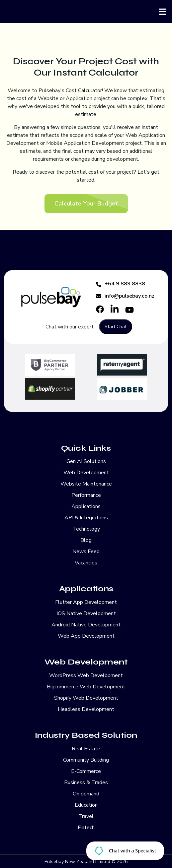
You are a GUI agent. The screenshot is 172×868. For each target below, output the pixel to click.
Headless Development (86, 709)
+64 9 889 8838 (121, 284)
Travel (86, 816)
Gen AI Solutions (86, 461)
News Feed (86, 551)
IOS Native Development (86, 613)
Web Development (86, 473)
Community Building (86, 760)
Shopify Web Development (86, 698)
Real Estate (86, 749)
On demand (86, 794)
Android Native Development (86, 625)
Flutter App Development (86, 602)
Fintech (86, 828)
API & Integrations (86, 518)
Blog (86, 540)
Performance (86, 495)
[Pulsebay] (86, 11)
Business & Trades (86, 782)
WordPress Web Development (86, 675)
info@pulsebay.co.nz (125, 296)
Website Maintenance (86, 484)
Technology (86, 529)
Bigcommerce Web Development (86, 687)
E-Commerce (86, 771)
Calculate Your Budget (86, 203)
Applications (86, 506)
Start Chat (116, 327)
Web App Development (86, 636)
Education (86, 805)
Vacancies (86, 563)
